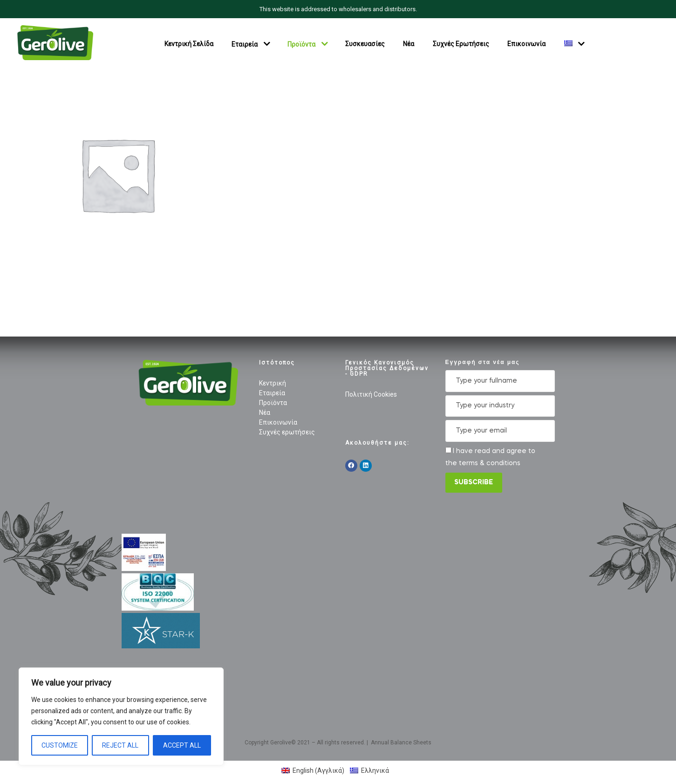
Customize (60, 745)
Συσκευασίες (365, 44)
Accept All (182, 745)
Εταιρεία (245, 44)
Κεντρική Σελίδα (189, 44)
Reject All (120, 745)
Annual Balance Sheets (401, 743)
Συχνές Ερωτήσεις (461, 44)
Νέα (409, 44)
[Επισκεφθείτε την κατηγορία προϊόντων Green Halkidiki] (117, 174)
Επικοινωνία (526, 44)
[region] (121, 716)
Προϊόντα (301, 44)
